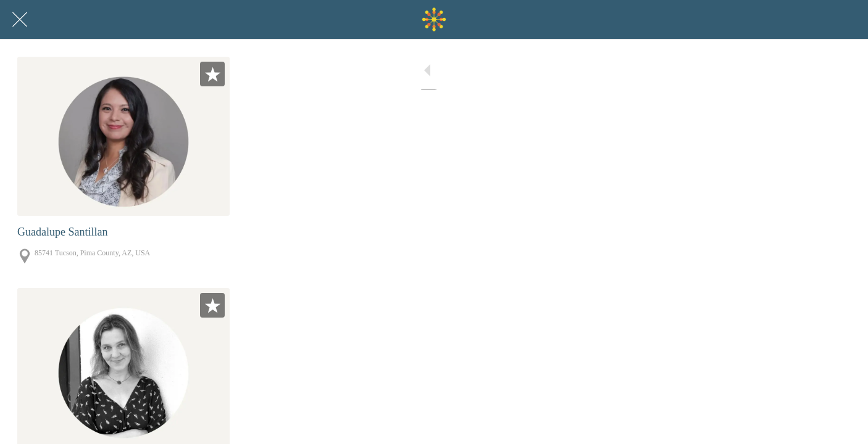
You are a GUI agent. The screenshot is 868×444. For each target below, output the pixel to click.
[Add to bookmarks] (212, 74)
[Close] (20, 20)
